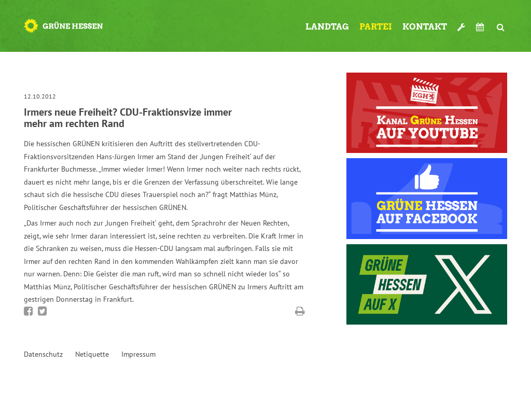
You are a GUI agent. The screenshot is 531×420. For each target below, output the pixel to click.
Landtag (327, 27)
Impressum (138, 354)
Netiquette (92, 354)
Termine (481, 27)
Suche (501, 23)
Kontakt (425, 27)
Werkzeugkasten (462, 23)
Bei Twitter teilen (42, 311)
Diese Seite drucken (300, 311)
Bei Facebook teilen (28, 311)
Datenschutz (43, 354)
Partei (376, 27)
